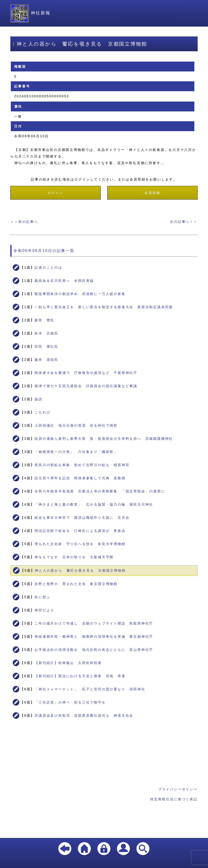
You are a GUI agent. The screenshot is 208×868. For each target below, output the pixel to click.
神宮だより (44, 610)
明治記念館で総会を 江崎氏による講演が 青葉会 (80, 531)
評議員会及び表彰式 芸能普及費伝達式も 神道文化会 (84, 715)
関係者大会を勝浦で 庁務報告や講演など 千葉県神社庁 (86, 373)
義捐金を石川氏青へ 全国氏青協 (64, 281)
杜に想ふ (42, 597)
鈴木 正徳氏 (46, 333)
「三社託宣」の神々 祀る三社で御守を (70, 702)
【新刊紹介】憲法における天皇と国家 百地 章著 (80, 676)
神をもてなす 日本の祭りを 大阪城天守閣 (74, 557)
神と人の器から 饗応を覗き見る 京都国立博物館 (80, 570)
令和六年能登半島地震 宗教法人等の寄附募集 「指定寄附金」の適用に (100, 491)
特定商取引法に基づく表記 (174, 799)
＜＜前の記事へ (24, 222)
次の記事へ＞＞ (184, 222)
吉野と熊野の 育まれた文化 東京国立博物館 (76, 584)
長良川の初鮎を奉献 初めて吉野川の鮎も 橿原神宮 (82, 465)
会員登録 (152, 193)
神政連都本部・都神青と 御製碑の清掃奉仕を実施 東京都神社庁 (94, 636)
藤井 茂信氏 (46, 360)
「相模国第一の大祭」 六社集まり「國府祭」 (76, 452)
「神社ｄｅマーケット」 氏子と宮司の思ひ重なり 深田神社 (90, 689)
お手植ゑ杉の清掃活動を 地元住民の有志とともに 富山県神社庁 (94, 650)
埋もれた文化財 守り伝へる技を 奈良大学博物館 (80, 544)
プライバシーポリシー (178, 789)
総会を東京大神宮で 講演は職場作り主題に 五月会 (82, 518)
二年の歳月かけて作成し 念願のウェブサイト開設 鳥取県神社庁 (94, 623)
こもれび (42, 412)
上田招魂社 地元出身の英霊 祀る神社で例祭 (76, 425)
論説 (39, 399)
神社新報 (30, 13)
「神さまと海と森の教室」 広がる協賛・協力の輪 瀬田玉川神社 (94, 504)
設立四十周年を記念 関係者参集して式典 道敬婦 (80, 478)
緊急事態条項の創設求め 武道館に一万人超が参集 (80, 294)
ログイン (56, 193)
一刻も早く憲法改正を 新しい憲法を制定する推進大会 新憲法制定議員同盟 (104, 307)
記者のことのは (48, 267)
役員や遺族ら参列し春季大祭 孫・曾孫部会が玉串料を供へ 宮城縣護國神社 (104, 439)
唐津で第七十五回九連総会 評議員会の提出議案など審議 (86, 386)
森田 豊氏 (44, 320)
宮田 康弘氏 (46, 346)
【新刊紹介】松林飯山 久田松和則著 (68, 663)
